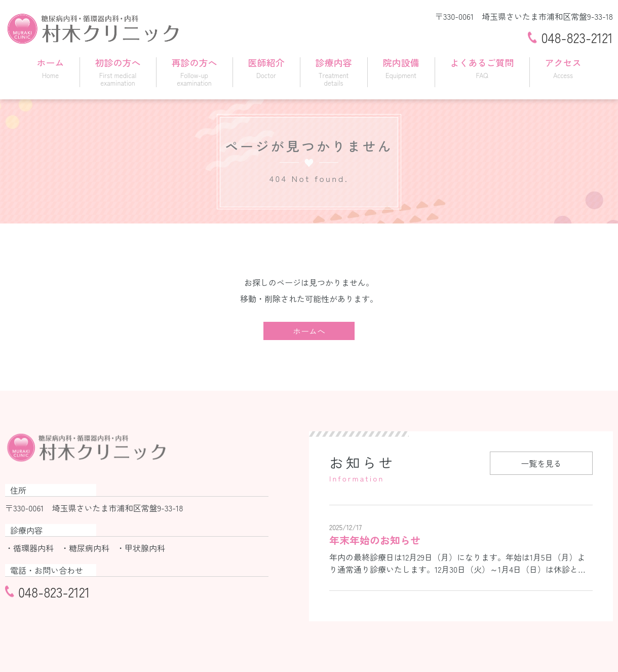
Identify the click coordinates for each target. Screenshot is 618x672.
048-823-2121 (577, 37)
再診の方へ (195, 71)
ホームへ (309, 331)
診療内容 (334, 71)
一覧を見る (541, 463)
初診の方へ (118, 71)
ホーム (51, 67)
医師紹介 (266, 67)
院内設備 (401, 67)
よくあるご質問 (482, 67)
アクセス (563, 67)
